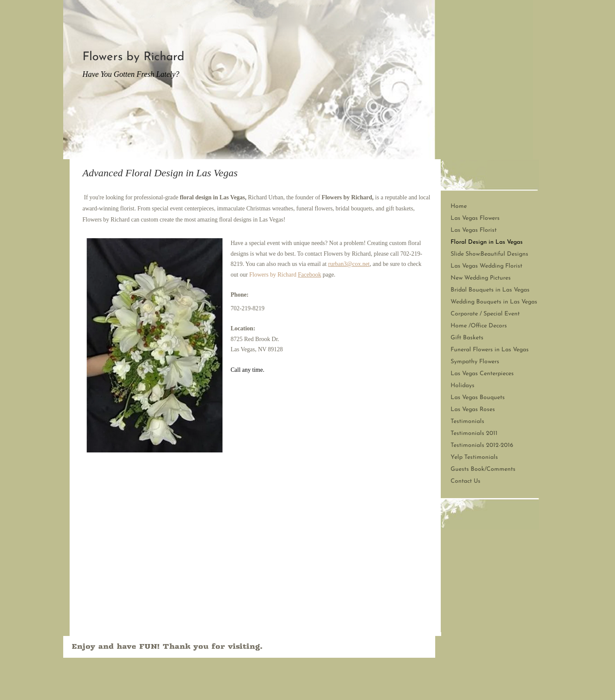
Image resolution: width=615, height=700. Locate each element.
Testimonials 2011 (474, 433)
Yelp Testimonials (474, 457)
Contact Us (466, 481)
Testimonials (467, 421)
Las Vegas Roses (473, 410)
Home (459, 206)
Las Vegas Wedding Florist (486, 266)
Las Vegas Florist (474, 230)
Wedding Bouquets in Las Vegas (494, 302)
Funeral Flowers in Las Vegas (490, 350)
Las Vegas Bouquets (478, 398)
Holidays (463, 386)
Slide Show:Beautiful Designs (489, 254)
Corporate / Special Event (485, 314)
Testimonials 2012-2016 (482, 445)
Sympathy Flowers (475, 362)
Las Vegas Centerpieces (482, 374)
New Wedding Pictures (481, 278)
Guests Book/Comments (483, 469)
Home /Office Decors (479, 326)
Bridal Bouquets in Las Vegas (490, 290)
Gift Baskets (467, 338)
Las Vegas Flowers (475, 218)
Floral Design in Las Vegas (487, 242)
